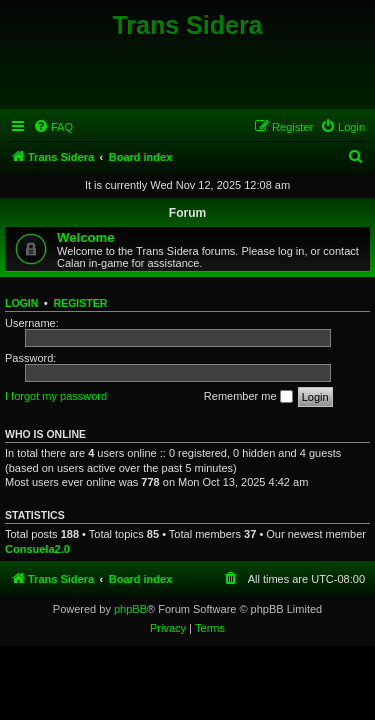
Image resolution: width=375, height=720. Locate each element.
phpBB (130, 609)
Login (21, 303)
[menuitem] (53, 127)
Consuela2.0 (37, 549)
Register (81, 303)
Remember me (248, 397)
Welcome (86, 237)
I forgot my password (56, 396)
